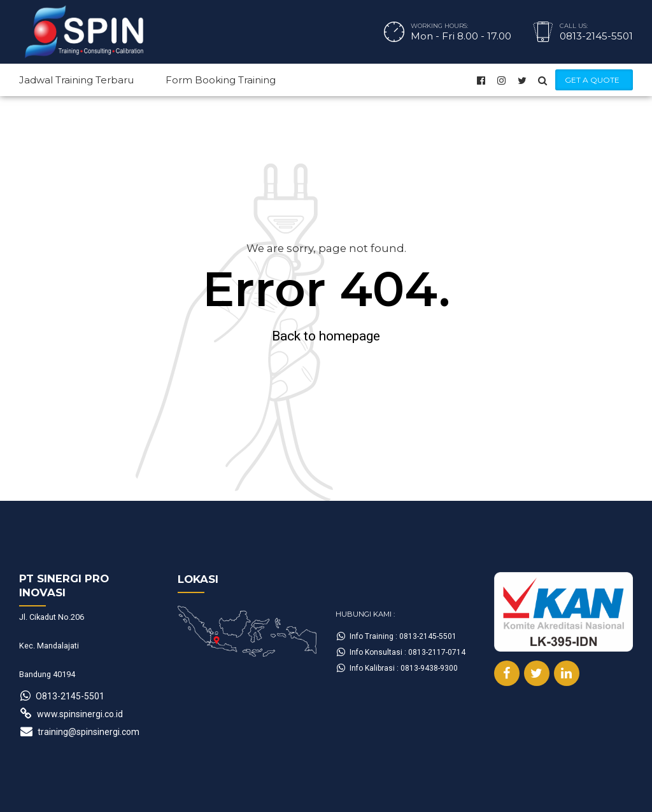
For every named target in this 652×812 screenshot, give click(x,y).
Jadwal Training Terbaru (76, 80)
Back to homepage (326, 336)
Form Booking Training (221, 80)
